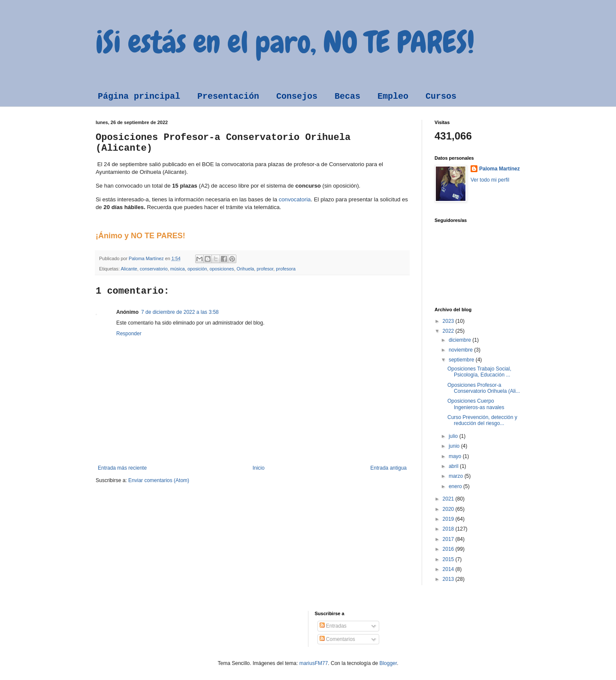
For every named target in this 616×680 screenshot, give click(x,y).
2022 (449, 331)
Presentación (228, 96)
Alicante (129, 269)
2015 (449, 559)
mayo (456, 456)
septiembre (462, 360)
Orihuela (246, 269)
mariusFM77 (314, 663)
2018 (449, 529)
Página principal (139, 96)
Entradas (333, 626)
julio (454, 436)
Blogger (388, 663)
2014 (449, 569)
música (178, 269)
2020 (449, 509)
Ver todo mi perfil (490, 180)
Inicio (259, 468)
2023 (449, 321)
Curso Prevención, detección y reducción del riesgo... (482, 420)
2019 (449, 519)
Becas (347, 96)
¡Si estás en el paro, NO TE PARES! (285, 42)
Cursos (441, 96)
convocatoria (295, 199)
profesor (265, 269)
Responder (129, 334)
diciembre (460, 340)
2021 (449, 499)
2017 (449, 539)
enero (456, 486)
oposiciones (222, 269)
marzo (457, 476)
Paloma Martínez (500, 169)
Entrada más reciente (122, 468)
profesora (286, 269)
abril (454, 466)
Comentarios (337, 639)
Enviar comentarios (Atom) (159, 480)
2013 (449, 579)
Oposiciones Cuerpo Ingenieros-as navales (476, 404)
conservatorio (154, 269)
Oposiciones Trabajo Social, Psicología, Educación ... (479, 372)
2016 (449, 549)
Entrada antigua (388, 468)
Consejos (297, 96)
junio (455, 446)
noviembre (461, 350)
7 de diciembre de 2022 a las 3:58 (180, 312)
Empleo (393, 96)
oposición (197, 269)
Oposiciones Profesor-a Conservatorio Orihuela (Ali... (484, 388)
